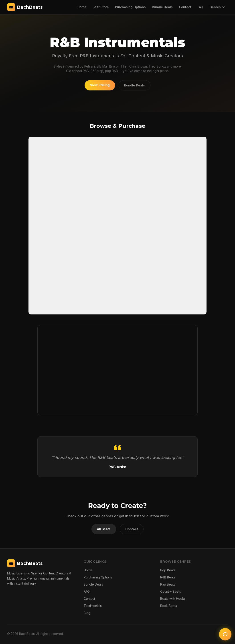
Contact (185, 7)
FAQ (200, 7)
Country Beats (171, 591)
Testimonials (93, 606)
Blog (87, 613)
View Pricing (100, 85)
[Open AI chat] (225, 634)
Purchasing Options (130, 7)
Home (82, 7)
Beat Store (101, 7)
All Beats (104, 529)
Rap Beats (168, 584)
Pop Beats (168, 570)
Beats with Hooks (173, 599)
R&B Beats (168, 577)
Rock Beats (169, 606)
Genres (217, 7)
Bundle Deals (162, 7)
